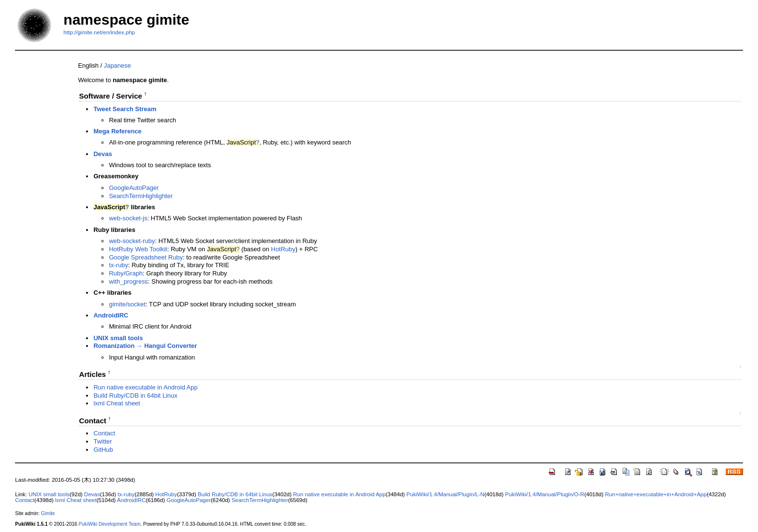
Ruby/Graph (126, 273)
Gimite (48, 513)
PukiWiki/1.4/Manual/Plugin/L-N (445, 494)
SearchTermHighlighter (141, 196)
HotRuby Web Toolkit (138, 249)
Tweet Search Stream (125, 109)
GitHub (103, 450)
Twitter (102, 441)
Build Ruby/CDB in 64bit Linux (135, 395)
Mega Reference (117, 131)
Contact (104, 433)
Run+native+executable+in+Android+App (656, 494)
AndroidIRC (111, 315)
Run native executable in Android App (145, 387)
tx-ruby (118, 265)
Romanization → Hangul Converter (145, 346)
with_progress (128, 281)
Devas (102, 154)
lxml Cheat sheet (117, 403)
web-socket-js (128, 218)
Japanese (117, 65)
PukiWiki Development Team (110, 524)
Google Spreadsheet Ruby (146, 257)
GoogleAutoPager (134, 188)
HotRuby (283, 249)
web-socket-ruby (132, 241)
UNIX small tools (118, 338)
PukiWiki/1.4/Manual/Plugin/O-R (545, 494)
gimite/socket (127, 304)
